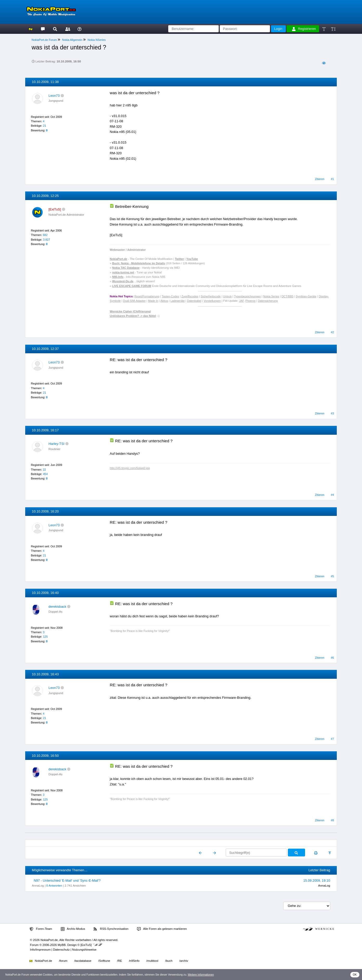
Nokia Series (271, 296)
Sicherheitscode (211, 296)
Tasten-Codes (170, 296)
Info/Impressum (40, 950)
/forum (63, 961)
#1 (332, 179)
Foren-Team (41, 929)
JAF (241, 301)
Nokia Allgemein (72, 40)
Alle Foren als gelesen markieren (162, 929)
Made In (153, 301)
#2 (332, 332)
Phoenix (251, 301)
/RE (119, 961)
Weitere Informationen (201, 975)
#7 (332, 739)
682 (45, 235)
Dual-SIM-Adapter (134, 301)
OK (355, 975)
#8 (332, 820)
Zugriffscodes (190, 296)
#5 (332, 576)
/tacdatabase (83, 961)
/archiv (184, 961)
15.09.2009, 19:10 (317, 880)
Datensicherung (268, 301)
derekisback (57, 607)
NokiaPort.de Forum (44, 40)
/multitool (152, 961)
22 (44, 470)
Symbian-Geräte (306, 296)
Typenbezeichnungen (247, 296)
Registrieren (304, 29)
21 (44, 126)
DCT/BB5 (288, 296)
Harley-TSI (57, 444)
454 (45, 474)
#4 (332, 495)
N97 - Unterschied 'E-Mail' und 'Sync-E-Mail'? (67, 880)
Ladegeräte (177, 301)
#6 (332, 658)
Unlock (227, 296)
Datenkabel (194, 301)
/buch (169, 961)
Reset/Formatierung (147, 296)
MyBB (62, 945)
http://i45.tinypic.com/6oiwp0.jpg (130, 468)
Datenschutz (61, 950)
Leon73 (54, 96)
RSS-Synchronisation (111, 929)
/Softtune (104, 961)
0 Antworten (54, 886)
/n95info (134, 961)
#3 (332, 413)
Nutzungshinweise (84, 950)
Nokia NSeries (97, 40)
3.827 (46, 240)
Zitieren (320, 179)
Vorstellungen (212, 301)
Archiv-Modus (73, 929)
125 (45, 637)
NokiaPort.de (41, 961)
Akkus (164, 301)
